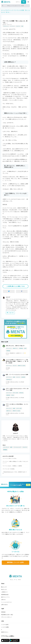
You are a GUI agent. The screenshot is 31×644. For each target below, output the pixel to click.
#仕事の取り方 (9, 380)
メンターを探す (5, 625)
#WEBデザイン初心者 (22, 366)
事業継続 (5, 450)
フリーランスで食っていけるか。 (10, 458)
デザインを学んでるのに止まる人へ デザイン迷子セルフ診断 (17, 389)
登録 (24, 2)
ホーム (3, 10)
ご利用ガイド (4, 592)
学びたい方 (4, 590)
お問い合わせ (4, 605)
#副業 (14, 377)
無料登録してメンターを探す (15, 562)
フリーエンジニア (17, 447)
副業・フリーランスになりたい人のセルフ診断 (17, 375)
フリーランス (12, 26)
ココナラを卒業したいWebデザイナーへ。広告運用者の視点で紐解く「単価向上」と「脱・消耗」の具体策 (17, 361)
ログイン (18, 2)
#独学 (25, 348)
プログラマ (18, 26)
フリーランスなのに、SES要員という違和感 (12, 466)
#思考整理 (23, 377)
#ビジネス (18, 377)
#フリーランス (9, 348)
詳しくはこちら (10, 313)
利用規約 (3, 612)
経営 (11, 447)
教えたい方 (4, 587)
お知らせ (3, 600)
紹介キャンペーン (5, 597)
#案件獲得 (21, 348)
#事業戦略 (8, 351)
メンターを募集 (5, 627)
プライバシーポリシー (6, 617)
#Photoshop (21, 393)
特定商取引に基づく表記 (7, 615)
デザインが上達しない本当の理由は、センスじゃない (17, 405)
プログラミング (9, 10)
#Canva (13, 395)
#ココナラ (15, 366)
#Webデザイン (15, 348)
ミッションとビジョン (6, 602)
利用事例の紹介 (5, 595)
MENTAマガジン (5, 632)
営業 (22, 26)
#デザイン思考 (15, 393)
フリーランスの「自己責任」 (9, 469)
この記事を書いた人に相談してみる (15, 286)
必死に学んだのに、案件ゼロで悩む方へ (15, 346)
